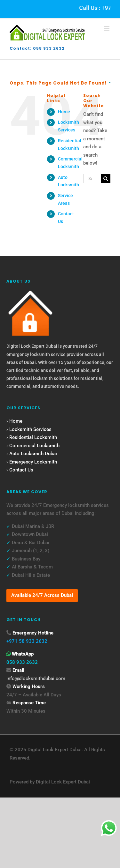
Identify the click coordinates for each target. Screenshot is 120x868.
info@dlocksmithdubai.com (36, 679)
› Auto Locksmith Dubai (32, 454)
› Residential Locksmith (32, 437)
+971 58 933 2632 (27, 641)
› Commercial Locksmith (33, 446)
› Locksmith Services (29, 429)
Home (64, 112)
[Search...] (92, 178)
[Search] (106, 178)
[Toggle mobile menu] (107, 28)
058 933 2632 (22, 662)
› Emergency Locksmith (32, 462)
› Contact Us (20, 470)
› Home (14, 421)
